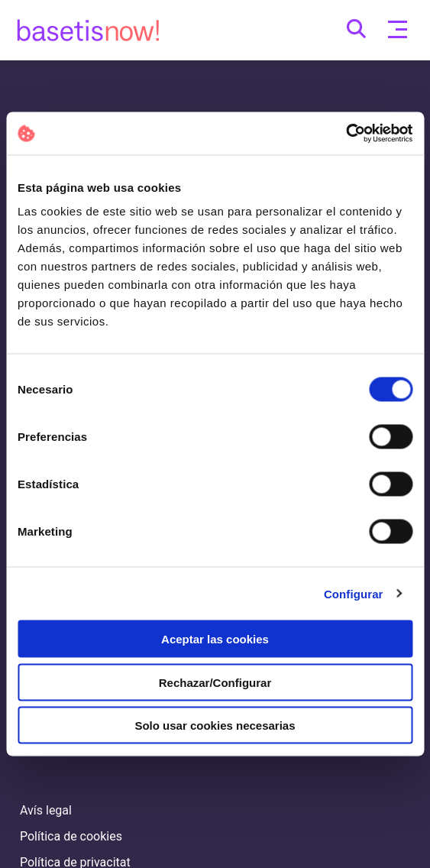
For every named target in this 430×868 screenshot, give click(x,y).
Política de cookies (71, 836)
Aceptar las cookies (215, 639)
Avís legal (46, 810)
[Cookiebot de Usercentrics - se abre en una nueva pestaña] (346, 134)
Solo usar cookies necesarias (215, 725)
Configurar (354, 593)
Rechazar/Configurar (215, 682)
